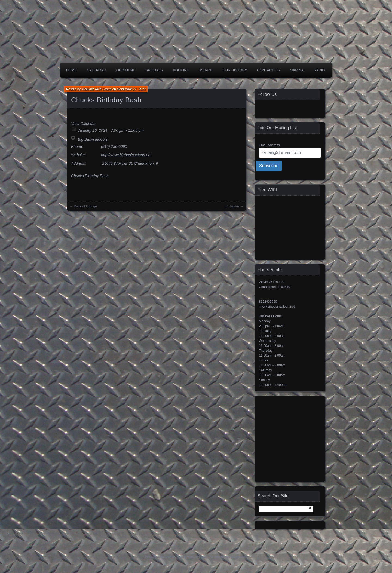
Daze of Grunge (85, 206)
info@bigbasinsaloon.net (277, 307)
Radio (319, 70)
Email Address (269, 145)
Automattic (238, 557)
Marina (297, 70)
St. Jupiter (232, 206)
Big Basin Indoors (93, 139)
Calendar (97, 70)
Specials (154, 70)
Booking (181, 70)
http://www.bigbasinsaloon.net (126, 155)
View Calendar (83, 124)
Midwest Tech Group (97, 89)
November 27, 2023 (131, 89)
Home (71, 70)
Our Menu (126, 70)
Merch (206, 70)
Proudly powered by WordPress (170, 557)
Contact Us (268, 70)
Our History (235, 70)
